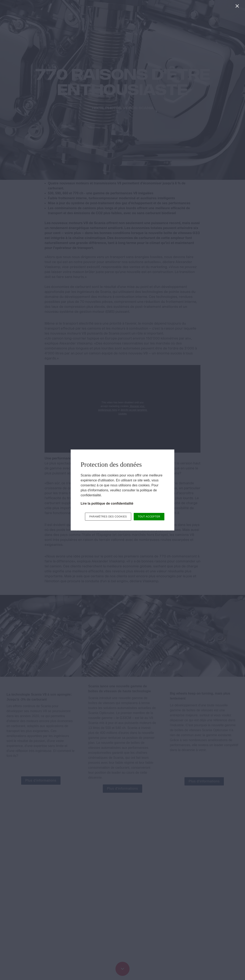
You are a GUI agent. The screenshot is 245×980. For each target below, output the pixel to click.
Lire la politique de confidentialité (107, 503)
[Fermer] (238, 7)
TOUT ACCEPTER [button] (149, 517)
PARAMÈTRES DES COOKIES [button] (108, 517)
